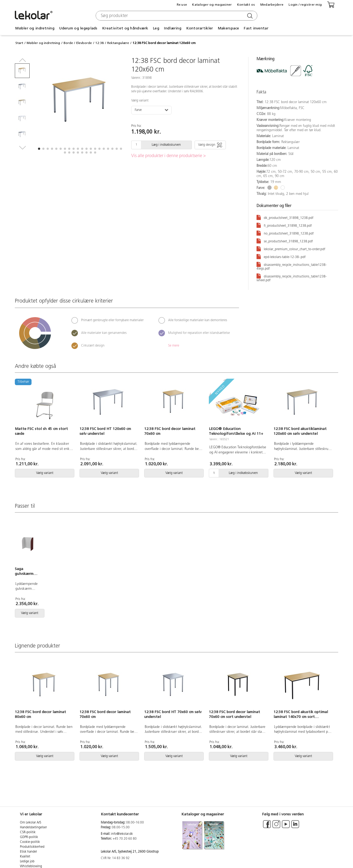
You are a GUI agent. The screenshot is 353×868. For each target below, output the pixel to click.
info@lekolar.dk (122, 834)
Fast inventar (256, 28)
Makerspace (229, 28)
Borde (68, 43)
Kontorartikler (200, 28)
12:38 (100, 43)
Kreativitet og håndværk (125, 28)
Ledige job (27, 862)
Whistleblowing (31, 866)
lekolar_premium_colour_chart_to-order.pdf (291, 248)
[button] (39, 149)
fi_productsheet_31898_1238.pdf (284, 225)
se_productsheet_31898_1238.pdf (285, 241)
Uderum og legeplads (78, 28)
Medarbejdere (272, 5)
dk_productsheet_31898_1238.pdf (285, 217)
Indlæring (173, 28)
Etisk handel (28, 852)
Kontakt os (246, 5)
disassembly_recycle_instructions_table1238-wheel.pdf (292, 277)
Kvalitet (25, 857)
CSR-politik (28, 832)
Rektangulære (118, 43)
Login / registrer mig (305, 5)
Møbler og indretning (35, 28)
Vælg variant (140, 101)
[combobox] (176, 16)
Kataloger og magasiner (212, 5)
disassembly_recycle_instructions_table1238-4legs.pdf (292, 266)
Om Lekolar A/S (31, 823)
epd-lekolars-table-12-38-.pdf (281, 256)
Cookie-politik (30, 842)
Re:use (182, 5)
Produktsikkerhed (32, 847)
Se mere (174, 346)
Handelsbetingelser (33, 828)
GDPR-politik (29, 837)
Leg (156, 28)
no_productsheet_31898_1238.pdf (285, 233)
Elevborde (84, 43)
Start (19, 43)
